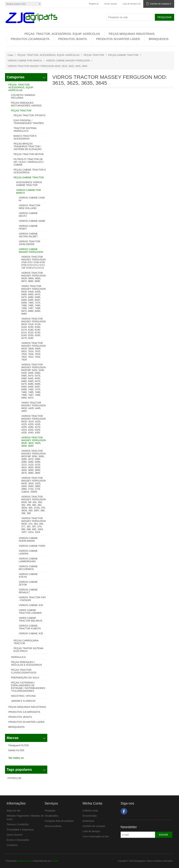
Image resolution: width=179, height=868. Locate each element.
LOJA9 (55, 861)
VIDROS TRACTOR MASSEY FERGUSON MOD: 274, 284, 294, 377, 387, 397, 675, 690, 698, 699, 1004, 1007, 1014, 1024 (34, 525)
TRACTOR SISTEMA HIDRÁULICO (25, 130)
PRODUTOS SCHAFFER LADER (118, 39)
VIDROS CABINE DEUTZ (28, 215)
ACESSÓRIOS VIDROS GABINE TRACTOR (29, 184)
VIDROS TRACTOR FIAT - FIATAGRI (32, 599)
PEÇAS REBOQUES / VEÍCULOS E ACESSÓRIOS (27, 663)
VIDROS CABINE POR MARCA (25, 61)
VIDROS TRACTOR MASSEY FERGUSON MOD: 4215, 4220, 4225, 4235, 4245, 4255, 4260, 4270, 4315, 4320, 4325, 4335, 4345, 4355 (34, 424)
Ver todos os (16, 758)
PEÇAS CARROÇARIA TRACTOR (26, 642)
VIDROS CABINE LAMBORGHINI (28, 560)
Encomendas (90, 816)
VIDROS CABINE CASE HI (32, 199)
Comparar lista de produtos (59, 821)
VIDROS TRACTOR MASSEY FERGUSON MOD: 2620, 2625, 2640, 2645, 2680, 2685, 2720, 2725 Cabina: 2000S (34, 485)
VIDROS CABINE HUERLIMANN (28, 539)
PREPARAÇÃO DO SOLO (25, 678)
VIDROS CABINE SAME (32, 221)
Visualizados (51, 816)
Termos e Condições (18, 824)
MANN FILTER (16, 750)
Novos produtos (53, 826)
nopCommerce (25, 861)
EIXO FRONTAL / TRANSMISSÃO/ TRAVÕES (29, 122)
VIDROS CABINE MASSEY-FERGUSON (68, 61)
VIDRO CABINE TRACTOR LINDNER (30, 612)
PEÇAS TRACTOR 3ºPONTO (30, 115)
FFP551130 (14, 778)
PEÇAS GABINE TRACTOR (123, 55)
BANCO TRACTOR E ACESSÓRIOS (25, 137)
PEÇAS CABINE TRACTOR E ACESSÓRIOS (30, 171)
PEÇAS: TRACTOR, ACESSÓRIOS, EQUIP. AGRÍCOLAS (62, 34)
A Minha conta (90, 811)
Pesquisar (50, 811)
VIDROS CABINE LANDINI (28, 552)
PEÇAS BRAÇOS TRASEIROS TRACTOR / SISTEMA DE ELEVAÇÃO (28, 146)
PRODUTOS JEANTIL (73, 39)
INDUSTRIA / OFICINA (23, 696)
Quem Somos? (15, 835)
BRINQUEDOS (159, 39)
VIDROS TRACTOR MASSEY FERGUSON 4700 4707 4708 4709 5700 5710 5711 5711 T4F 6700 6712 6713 (34, 262)
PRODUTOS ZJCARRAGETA (30, 39)
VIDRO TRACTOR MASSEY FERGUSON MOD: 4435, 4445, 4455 (34, 407)
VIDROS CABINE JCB (31, 605)
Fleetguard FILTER (19, 745)
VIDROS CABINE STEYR (28, 576)
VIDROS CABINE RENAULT (28, 591)
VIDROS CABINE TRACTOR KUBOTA (30, 627)
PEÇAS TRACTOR (94, 55)
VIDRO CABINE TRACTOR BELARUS (31, 619)
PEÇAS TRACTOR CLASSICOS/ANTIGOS (24, 671)
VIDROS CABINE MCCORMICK (28, 568)
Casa (10, 55)
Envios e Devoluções (18, 840)
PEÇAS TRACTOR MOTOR (29, 154)
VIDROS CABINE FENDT (28, 227)
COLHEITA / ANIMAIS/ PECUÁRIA (23, 96)
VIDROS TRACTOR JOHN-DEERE (30, 243)
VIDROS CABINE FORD (32, 546)
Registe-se (94, 4)
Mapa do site (14, 811)
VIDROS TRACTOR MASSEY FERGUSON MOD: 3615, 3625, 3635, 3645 (34, 442)
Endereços (88, 821)
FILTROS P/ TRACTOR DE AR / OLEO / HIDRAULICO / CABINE (29, 162)
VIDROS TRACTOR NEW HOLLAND (30, 207)
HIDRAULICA (18, 657)
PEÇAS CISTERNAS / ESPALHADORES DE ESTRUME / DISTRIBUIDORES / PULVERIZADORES (28, 687)
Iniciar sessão (111, 4)
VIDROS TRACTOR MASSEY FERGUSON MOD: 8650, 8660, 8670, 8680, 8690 (34, 277)
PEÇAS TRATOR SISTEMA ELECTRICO (28, 650)
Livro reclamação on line (96, 836)
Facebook (124, 811)
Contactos (12, 845)
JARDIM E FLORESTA (23, 701)
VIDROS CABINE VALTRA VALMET (28, 235)
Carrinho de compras (94, 826)
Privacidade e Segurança (20, 830)
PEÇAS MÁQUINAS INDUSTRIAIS (132, 34)
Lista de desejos (91, 831)
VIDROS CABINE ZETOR (28, 583)
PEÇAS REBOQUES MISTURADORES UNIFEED (26, 104)
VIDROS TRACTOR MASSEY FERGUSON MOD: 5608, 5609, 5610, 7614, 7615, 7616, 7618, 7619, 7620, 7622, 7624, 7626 (34, 351)
